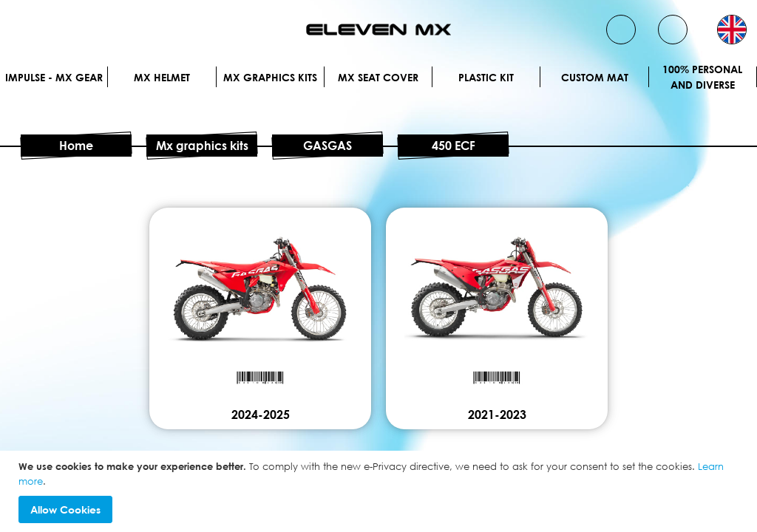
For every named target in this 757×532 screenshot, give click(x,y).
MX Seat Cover (378, 77)
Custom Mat (595, 77)
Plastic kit (486, 77)
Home (76, 146)
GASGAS (327, 146)
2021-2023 (497, 415)
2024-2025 (261, 415)
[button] (732, 30)
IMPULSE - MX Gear (54, 77)
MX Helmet (162, 77)
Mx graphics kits (270, 77)
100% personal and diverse (702, 77)
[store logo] (378, 30)
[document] (380, 491)
